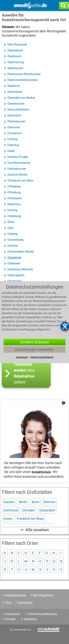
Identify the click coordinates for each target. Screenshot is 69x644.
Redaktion (30, 619)
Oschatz (13, 246)
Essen (8, 519)
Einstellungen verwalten (34, 349)
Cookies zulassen (34, 342)
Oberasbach (15, 50)
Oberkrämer (15, 92)
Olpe (10, 228)
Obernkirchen (16, 104)
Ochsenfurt (15, 133)
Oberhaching (16, 62)
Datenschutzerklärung (43, 614)
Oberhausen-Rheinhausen (24, 74)
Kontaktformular (41, 472)
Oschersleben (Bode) (21, 252)
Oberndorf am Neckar (21, 98)
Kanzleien (25, 603)
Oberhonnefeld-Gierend (22, 80)
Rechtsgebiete (43, 595)
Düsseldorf (47, 510)
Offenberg (14, 186)
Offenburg (14, 192)
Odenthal (13, 145)
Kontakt (10, 619)
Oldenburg (14, 216)
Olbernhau (14, 204)
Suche (69, 6)
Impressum (13, 614)
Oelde (11, 151)
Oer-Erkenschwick (19, 163)
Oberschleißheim (18, 110)
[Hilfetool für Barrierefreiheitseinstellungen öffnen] (65, 326)
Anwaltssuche (16, 595)
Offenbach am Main (20, 181)
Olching (12, 210)
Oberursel (14, 127)
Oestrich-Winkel (17, 175)
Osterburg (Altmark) (20, 269)
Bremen (50, 502)
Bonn (36, 502)
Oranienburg (15, 240)
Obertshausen (16, 121)
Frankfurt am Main (30, 519)
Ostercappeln (16, 275)
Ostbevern (14, 263)
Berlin (23, 502)
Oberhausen (15, 68)
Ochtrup (13, 139)
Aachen (9, 502)
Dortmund (11, 510)
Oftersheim (15, 198)
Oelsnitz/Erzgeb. (18, 157)
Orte (8, 603)
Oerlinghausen (17, 169)
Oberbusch (14, 56)
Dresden (29, 510)
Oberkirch (14, 86)
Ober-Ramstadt (17, 44)
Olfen (11, 222)
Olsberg (12, 234)
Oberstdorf (14, 115)
